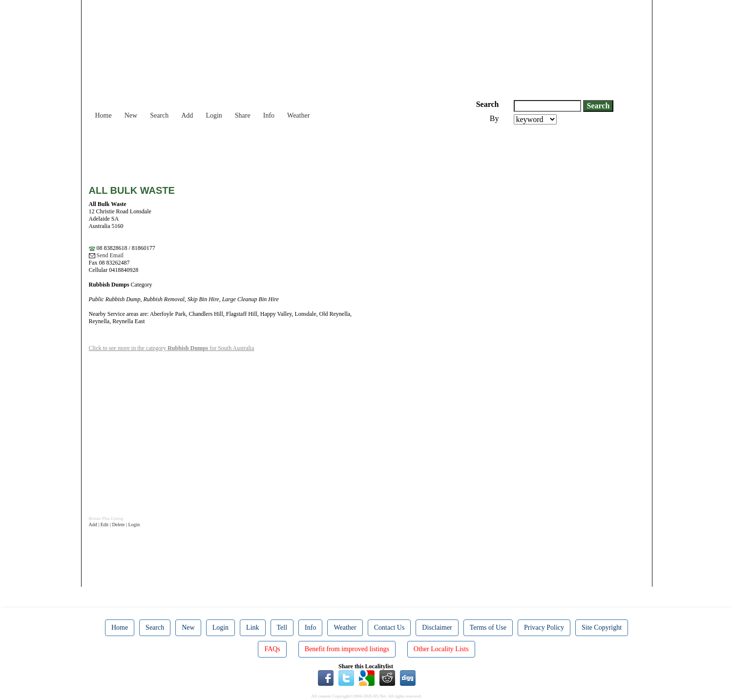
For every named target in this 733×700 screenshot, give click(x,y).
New (131, 115)
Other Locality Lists (441, 649)
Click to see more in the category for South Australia (172, 348)
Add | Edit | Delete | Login (115, 525)
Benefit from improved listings (347, 649)
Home (104, 115)
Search (159, 115)
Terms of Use (488, 628)
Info (269, 115)
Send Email (106, 255)
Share (243, 115)
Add (187, 115)
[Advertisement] (267, 151)
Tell (282, 628)
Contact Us (389, 628)
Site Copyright (602, 628)
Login (214, 115)
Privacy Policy (544, 628)
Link (252, 628)
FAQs (272, 649)
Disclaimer (437, 628)
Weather (298, 115)
